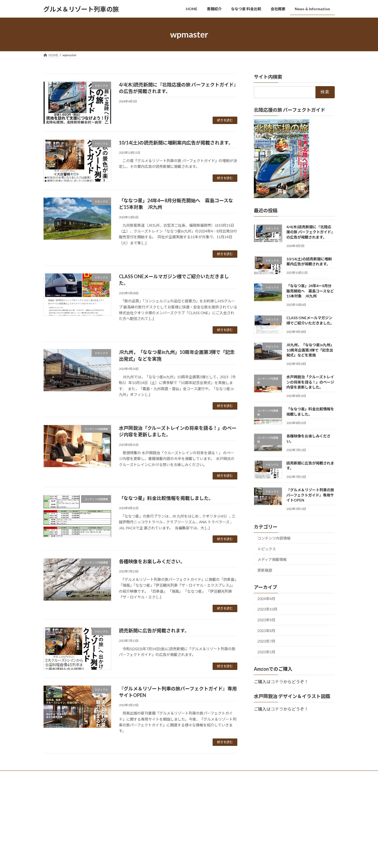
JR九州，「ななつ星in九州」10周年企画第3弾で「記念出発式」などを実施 (310, 350)
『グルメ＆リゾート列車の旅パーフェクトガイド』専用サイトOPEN (310, 495)
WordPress (161, 787)
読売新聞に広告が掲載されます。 (154, 631)
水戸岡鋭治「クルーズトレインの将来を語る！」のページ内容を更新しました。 (310, 382)
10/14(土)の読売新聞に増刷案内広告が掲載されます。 (176, 143)
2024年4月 (266, 599)
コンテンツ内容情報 (274, 538)
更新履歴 (265, 570)
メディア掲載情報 (272, 560)
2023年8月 (266, 631)
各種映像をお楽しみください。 (152, 561)
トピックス (267, 549)
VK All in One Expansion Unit (223, 787)
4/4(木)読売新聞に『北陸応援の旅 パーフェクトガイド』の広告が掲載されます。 (311, 232)
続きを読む (225, 120)
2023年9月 (266, 620)
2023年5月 (266, 652)
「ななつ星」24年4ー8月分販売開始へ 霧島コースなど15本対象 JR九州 (310, 291)
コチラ (277, 682)
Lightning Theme (188, 787)
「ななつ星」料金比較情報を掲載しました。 (166, 498)
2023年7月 (266, 641)
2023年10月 (267, 609)
